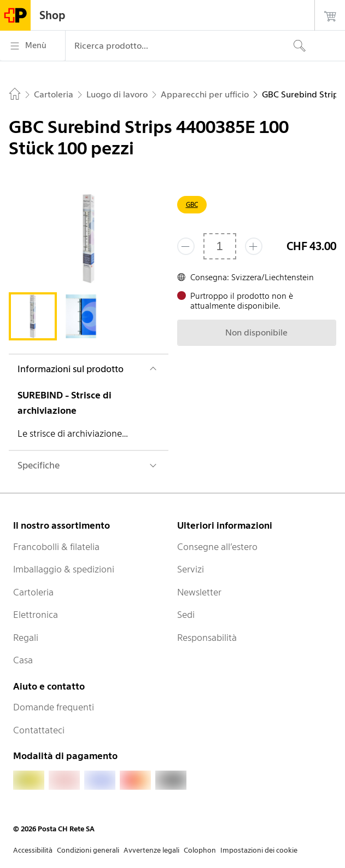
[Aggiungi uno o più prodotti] (254, 246)
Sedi (186, 615)
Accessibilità (33, 850)
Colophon (200, 850)
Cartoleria (33, 592)
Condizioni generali (88, 850)
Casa (23, 660)
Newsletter (199, 592)
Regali (26, 638)
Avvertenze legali (151, 850)
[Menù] (33, 46)
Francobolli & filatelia (56, 547)
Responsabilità (207, 638)
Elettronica (36, 615)
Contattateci (39, 730)
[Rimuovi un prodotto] (186, 246)
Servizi (191, 569)
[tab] (33, 316)
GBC (192, 204)
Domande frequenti (54, 707)
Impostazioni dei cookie (259, 850)
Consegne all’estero (217, 547)
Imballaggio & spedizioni (64, 569)
